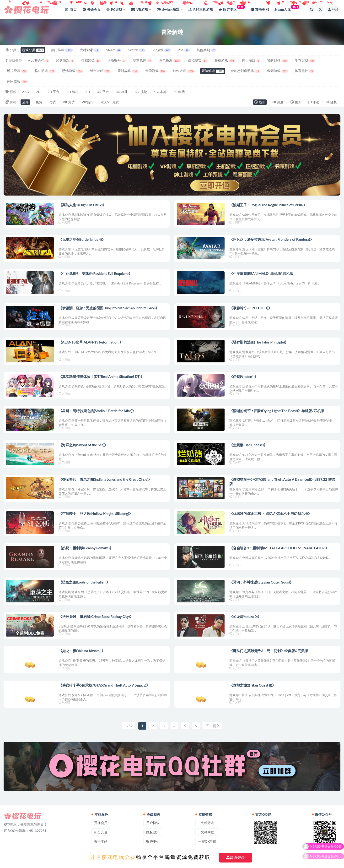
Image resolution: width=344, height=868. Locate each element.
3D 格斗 (122, 92)
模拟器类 (91, 60)
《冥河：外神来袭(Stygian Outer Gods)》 (261, 582)
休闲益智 (17, 81)
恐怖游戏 (73, 71)
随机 (332, 102)
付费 (53, 102)
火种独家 (89, 50)
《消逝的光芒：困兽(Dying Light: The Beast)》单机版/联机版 (277, 411)
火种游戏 (207, 823)
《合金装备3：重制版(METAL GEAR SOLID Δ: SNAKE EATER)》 (279, 548)
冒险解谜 (213, 71)
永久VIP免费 (110, 102)
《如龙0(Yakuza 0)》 (245, 617)
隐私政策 (153, 832)
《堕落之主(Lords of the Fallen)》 (84, 582)
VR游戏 (162, 50)
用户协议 (153, 823)
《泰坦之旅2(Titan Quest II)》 (253, 685)
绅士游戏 (251, 60)
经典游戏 (65, 60)
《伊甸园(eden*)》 (244, 377)
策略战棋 (277, 60)
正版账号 (117, 60)
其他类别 (206, 50)
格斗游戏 (45, 71)
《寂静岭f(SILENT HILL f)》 (251, 308)
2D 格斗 (72, 92)
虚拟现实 (198, 60)
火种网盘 (207, 832)
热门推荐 (62, 50)
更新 (296, 102)
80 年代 (179, 92)
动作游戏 (184, 71)
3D (88, 92)
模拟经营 (17, 71)
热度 (278, 102)
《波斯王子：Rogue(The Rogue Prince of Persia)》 (268, 205)
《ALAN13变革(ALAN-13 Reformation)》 (91, 342)
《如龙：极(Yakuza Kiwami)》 (82, 651)
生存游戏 (305, 60)
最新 (260, 102)
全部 (25, 102)
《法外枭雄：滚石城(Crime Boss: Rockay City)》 (96, 617)
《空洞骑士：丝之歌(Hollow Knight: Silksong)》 (96, 513)
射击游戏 (100, 71)
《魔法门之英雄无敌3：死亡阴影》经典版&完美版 (269, 651)
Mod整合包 (38, 60)
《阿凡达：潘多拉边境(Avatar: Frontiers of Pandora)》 (271, 239)
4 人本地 (160, 92)
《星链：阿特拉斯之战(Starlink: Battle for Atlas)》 (97, 411)
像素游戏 (277, 71)
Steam (114, 50)
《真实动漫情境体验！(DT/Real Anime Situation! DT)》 (101, 377)
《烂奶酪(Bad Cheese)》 (248, 445)
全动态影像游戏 (245, 71)
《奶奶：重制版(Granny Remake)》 (86, 548)
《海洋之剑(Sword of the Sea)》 (83, 445)
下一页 (212, 726)
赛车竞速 (142, 60)
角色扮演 (170, 60)
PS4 (184, 50)
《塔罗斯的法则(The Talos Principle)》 (259, 342)
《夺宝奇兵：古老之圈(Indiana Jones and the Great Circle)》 (105, 479)
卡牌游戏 (156, 71)
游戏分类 (33, 50)
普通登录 (236, 858)
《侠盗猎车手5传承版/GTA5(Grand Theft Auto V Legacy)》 (104, 685)
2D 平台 (54, 92)
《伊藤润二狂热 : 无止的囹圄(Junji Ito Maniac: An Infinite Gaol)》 (109, 308)
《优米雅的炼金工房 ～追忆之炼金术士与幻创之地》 (270, 513)
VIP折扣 (88, 102)
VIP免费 (69, 102)
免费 (39, 102)
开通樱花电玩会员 (113, 857)
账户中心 (153, 841)
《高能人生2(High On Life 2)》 (82, 205)
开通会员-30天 (331, 861)
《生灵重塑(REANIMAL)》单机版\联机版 (261, 273)
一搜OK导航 (207, 841)
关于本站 (101, 841)
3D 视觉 (141, 92)
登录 (333, 9)
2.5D (26, 92)
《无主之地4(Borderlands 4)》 (82, 239)
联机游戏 (225, 60)
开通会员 (101, 823)
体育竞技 (304, 71)
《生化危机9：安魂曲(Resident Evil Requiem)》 (95, 273)
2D (38, 92)
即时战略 (128, 71)
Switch (137, 50)
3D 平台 (103, 92)
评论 (314, 102)
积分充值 (101, 832)
